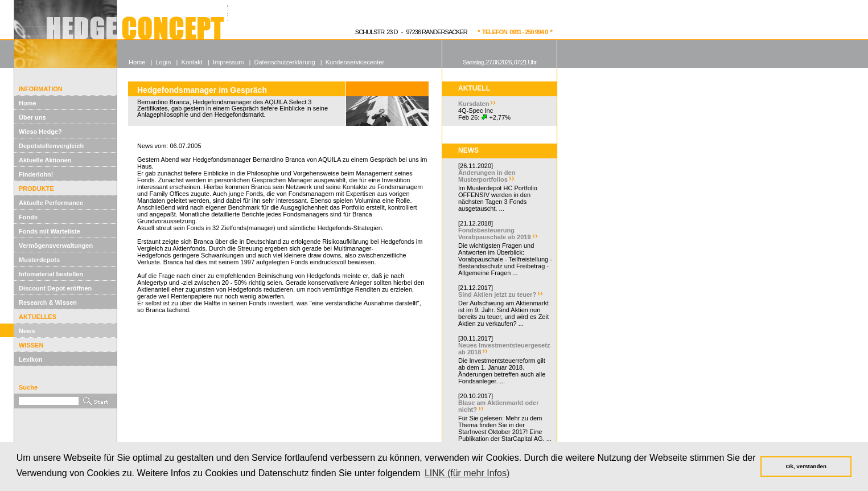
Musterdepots (39, 260)
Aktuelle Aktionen (45, 160)
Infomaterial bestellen (51, 274)
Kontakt (192, 62)
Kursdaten (474, 104)
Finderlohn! (36, 174)
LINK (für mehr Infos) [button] (467, 473)
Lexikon (31, 359)
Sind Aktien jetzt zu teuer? (497, 294)
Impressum (228, 62)
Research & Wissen (48, 302)
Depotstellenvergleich (51, 146)
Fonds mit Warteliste (50, 231)
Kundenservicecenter (355, 62)
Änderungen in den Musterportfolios (487, 176)
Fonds (28, 217)
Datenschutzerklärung (285, 62)
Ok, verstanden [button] (806, 466)
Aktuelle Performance (51, 203)
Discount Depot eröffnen (55, 288)
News (27, 331)
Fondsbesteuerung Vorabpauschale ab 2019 (495, 234)
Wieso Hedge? (40, 132)
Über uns (32, 117)
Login (163, 62)
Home (28, 103)
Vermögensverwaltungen (56, 245)
